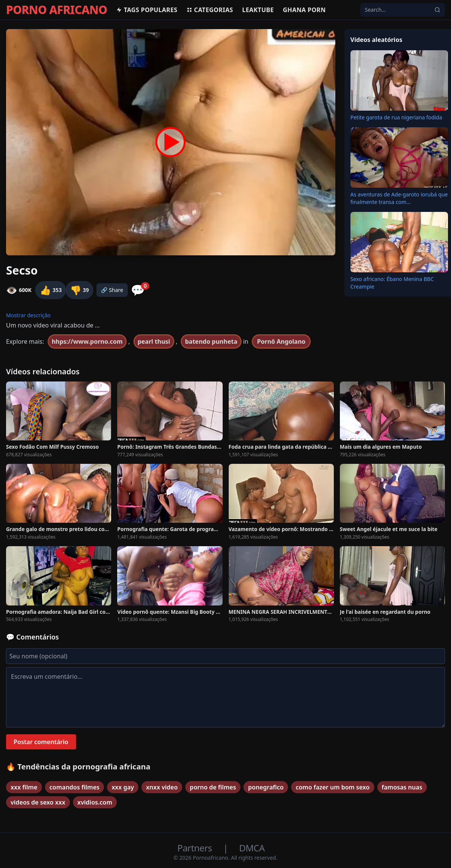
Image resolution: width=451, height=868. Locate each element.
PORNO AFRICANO (57, 10)
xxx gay (123, 787)
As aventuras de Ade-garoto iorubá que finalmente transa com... (399, 198)
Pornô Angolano (281, 341)
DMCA (252, 848)
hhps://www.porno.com (87, 341)
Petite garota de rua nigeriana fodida (396, 117)
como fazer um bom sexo (332, 787)
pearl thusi (154, 341)
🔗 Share (112, 290)
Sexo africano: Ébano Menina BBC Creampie (392, 283)
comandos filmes (74, 787)
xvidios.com (95, 802)
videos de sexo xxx (38, 802)
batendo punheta (211, 341)
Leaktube (258, 10)
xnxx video (162, 787)
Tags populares (147, 10)
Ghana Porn (304, 10)
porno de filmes (213, 787)
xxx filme (24, 787)
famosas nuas (402, 787)
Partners (196, 848)
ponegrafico (266, 787)
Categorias (210, 10)
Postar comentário (41, 742)
